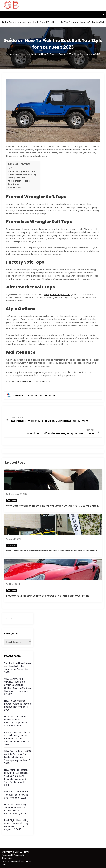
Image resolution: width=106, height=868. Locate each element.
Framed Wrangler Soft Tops (21, 172)
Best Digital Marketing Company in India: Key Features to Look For (16, 823)
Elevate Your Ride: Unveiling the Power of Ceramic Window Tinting (48, 596)
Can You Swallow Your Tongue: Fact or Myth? (17, 793)
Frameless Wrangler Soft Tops (23, 175)
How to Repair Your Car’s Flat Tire (34, 381)
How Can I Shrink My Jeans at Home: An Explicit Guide (15, 808)
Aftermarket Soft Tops (19, 181)
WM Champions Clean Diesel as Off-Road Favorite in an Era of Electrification (55, 551)
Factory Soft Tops (16, 178)
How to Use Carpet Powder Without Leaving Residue (17, 704)
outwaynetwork (45, 395)
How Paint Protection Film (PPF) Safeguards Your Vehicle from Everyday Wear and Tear (16, 776)
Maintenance (14, 187)
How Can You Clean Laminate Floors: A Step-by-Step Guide (16, 720)
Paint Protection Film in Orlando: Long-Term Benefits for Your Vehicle (17, 737)
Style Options (14, 184)
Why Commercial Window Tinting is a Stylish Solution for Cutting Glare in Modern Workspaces (17, 685)
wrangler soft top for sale (57, 294)
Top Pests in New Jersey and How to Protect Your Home (31, 22)
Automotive (11, 500)
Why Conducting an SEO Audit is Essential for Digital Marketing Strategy (17, 756)
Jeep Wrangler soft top (68, 150)
